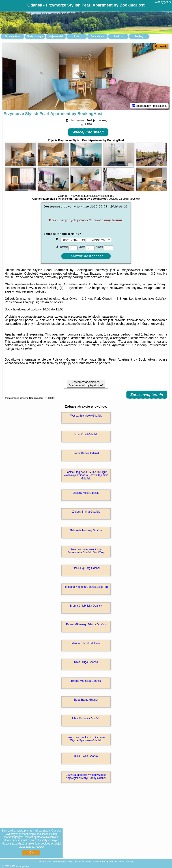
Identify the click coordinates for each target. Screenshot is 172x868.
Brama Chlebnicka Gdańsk (86, 606)
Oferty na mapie (35, 36)
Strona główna (12, 36)
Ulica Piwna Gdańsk (86, 756)
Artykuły (139, 36)
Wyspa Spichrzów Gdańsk (86, 416)
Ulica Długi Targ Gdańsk (86, 568)
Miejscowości (56, 36)
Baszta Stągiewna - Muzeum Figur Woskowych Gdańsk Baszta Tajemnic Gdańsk (86, 475)
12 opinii (124, 199)
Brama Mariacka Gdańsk (86, 681)
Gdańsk (161, 46)
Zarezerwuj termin (147, 395)
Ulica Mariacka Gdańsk (86, 718)
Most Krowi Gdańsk (86, 434)
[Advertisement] (86, 826)
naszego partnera (98, 363)
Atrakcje (118, 36)
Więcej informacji (88, 132)
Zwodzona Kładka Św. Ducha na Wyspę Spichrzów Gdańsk (86, 739)
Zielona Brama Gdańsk (86, 512)
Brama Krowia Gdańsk (86, 453)
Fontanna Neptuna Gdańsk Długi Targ (86, 587)
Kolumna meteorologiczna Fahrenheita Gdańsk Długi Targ (86, 551)
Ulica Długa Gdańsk (86, 662)
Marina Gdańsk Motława (86, 643)
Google (56, 831)
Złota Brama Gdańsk (86, 700)
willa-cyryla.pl (163, 2)
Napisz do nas (126, 862)
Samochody (98, 36)
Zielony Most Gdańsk (86, 493)
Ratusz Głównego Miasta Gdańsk (86, 624)
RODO (40, 847)
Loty (76, 36)
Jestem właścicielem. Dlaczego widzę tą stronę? (86, 384)
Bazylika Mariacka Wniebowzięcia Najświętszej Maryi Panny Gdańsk (86, 776)
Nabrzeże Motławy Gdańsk (86, 530)
